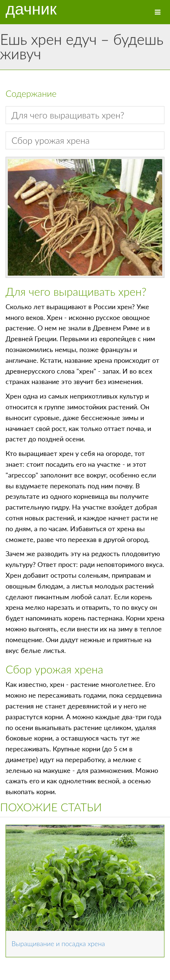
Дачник (31, 9)
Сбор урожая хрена (50, 140)
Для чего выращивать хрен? (68, 115)
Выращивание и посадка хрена (58, 943)
